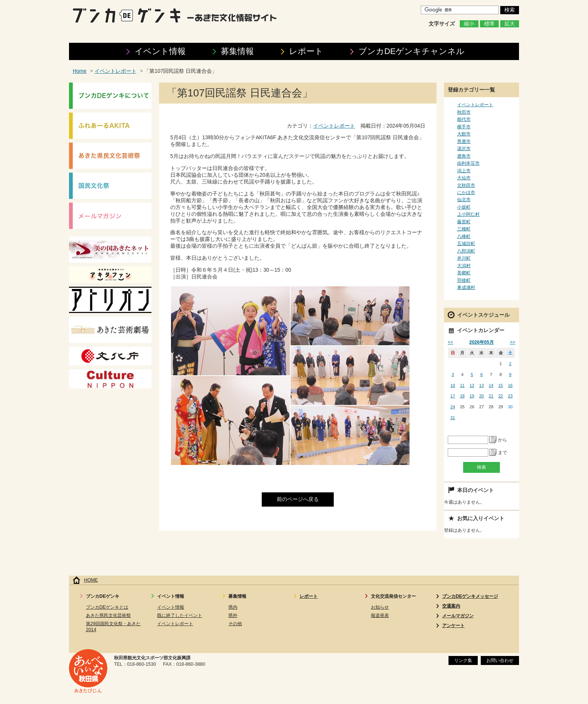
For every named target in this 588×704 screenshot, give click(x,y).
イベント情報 (160, 51)
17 (453, 396)
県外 (233, 615)
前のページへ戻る (298, 499)
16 (510, 385)
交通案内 (451, 606)
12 (472, 385)
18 (462, 396)
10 (453, 385)
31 (453, 418)
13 (481, 385)
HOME (91, 580)
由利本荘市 (468, 163)
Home (80, 71)
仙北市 (464, 200)
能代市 (464, 119)
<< (450, 342)
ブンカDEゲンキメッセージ (470, 596)
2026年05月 (481, 342)
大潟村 (464, 266)
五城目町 (466, 244)
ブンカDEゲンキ (412, 51)
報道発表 (380, 615)
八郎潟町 (466, 251)
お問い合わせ (500, 660)
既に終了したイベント (180, 615)
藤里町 (464, 222)
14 (491, 385)
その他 (235, 624)
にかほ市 (466, 193)
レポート (306, 51)
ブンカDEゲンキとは (107, 607)
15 (501, 385)
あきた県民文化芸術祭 (108, 615)
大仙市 (464, 178)
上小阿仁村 (468, 214)
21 (491, 396)
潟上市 (464, 171)
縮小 (469, 24)
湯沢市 (464, 149)
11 (462, 385)
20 (481, 396)
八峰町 (464, 236)
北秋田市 (466, 185)
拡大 (510, 24)
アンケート (453, 626)
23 (510, 396)
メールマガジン (458, 616)
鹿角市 (464, 156)
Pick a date (493, 440)
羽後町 (464, 280)
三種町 (464, 229)
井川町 (464, 258)
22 (501, 396)
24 (453, 407)
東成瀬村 (466, 287)
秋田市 (464, 112)
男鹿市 (464, 141)
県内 (233, 607)
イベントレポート (115, 71)
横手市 (464, 127)
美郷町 (464, 273)
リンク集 (463, 660)
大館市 (464, 134)
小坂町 (464, 207)
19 (472, 396)
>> (513, 342)
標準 (489, 24)
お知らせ (380, 607)
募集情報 (237, 51)
